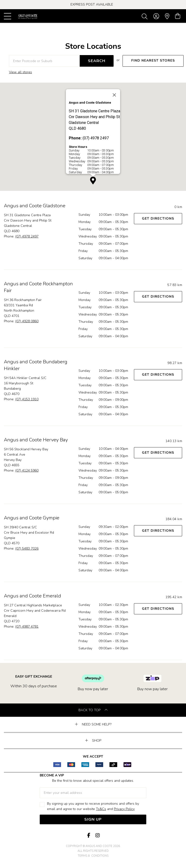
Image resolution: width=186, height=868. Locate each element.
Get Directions (158, 219)
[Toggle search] (146, 16)
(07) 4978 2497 (27, 236)
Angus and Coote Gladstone (35, 206)
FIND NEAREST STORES (153, 61)
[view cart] (178, 16)
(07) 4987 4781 (27, 627)
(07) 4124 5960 (27, 470)
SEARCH (97, 61)
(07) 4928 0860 (27, 321)
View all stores (20, 72)
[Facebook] (89, 836)
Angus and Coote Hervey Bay (36, 440)
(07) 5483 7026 (27, 549)
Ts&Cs (101, 809)
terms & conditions (93, 856)
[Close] (114, 95)
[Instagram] (97, 836)
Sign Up (93, 819)
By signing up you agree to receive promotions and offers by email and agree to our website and (93, 807)
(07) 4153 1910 (27, 399)
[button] (93, 181)
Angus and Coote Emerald (32, 596)
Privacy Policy (124, 809)
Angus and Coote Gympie (32, 518)
